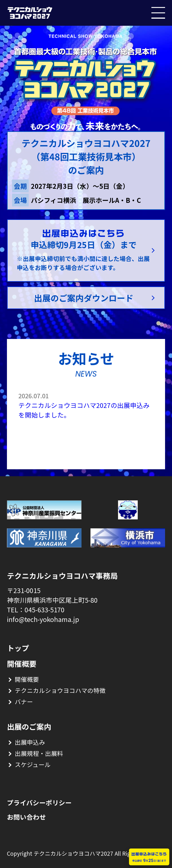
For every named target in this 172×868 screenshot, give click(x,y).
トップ (18, 648)
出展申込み (30, 742)
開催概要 (27, 679)
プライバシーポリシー (39, 803)
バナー (24, 702)
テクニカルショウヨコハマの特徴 (60, 690)
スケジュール (33, 764)
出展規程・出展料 (39, 753)
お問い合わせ (26, 817)
